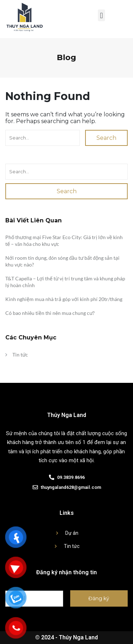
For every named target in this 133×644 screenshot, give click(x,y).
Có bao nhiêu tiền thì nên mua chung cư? (50, 313)
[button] (101, 14)
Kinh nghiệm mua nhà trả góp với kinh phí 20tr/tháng (64, 299)
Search (106, 138)
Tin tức (20, 355)
